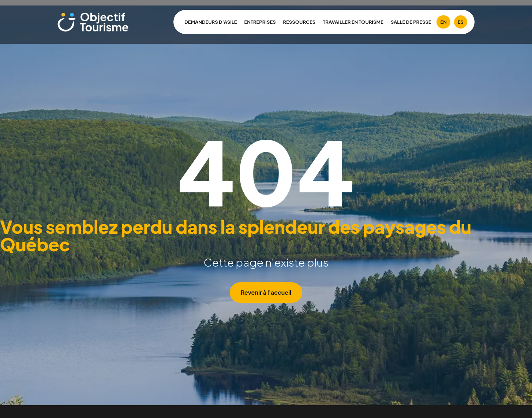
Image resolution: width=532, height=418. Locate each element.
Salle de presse (411, 22)
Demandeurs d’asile (211, 22)
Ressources (299, 22)
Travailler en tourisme (353, 22)
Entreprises (260, 22)
